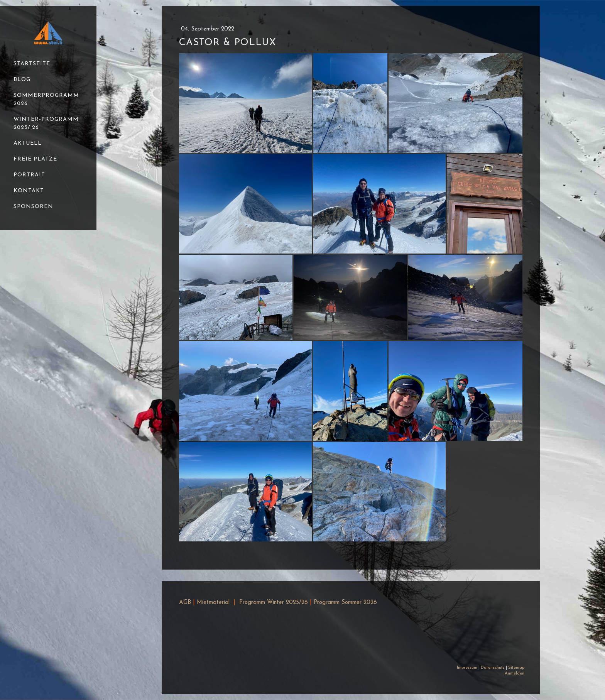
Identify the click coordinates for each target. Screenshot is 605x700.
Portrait (29, 175)
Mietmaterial (213, 603)
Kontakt (29, 191)
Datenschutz (493, 668)
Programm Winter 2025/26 (274, 603)
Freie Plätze (35, 159)
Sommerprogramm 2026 (46, 100)
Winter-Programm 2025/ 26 (46, 123)
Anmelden (515, 674)
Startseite (32, 64)
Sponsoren (33, 207)
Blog (22, 80)
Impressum (467, 668)
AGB (185, 603)
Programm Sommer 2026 (345, 603)
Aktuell (28, 143)
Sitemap (516, 668)
